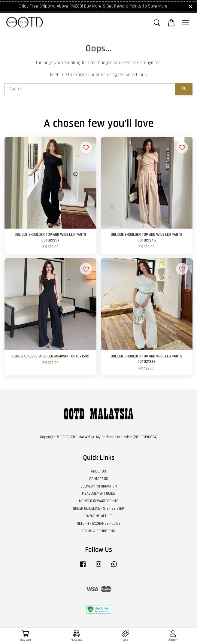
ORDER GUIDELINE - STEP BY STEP (98, 509)
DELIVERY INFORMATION (99, 486)
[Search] (90, 89)
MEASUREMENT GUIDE (98, 494)
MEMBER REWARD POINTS (99, 501)
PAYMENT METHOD (99, 516)
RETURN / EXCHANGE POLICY (99, 524)
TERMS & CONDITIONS (98, 531)
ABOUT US (98, 471)
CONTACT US (99, 479)
